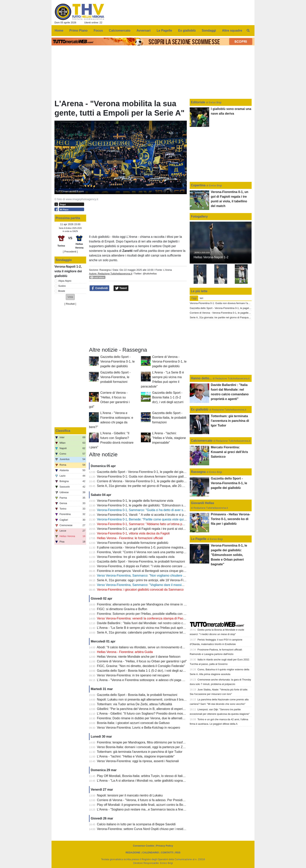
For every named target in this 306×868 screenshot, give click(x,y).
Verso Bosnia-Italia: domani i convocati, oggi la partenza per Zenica (144, 747)
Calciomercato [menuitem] (120, 31)
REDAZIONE (133, 853)
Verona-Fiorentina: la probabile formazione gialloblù (133, 543)
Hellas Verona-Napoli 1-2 (211, 257)
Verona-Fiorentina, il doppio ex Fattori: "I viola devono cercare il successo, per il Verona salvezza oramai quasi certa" (178, 566)
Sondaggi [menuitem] (209, 31)
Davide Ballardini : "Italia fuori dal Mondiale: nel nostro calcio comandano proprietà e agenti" (161, 623)
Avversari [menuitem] (143, 31)
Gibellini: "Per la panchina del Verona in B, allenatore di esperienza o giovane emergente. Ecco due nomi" (170, 709)
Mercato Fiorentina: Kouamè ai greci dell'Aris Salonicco (229, 452)
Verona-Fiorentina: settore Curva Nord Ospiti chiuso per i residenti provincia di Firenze (157, 829)
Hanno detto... (201, 378)
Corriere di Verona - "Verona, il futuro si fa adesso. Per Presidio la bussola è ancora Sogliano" (162, 800)
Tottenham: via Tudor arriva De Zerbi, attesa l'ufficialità (134, 704)
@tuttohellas (150, 274)
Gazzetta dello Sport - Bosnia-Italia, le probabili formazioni (169, 418)
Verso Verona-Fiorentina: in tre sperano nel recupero (133, 675)
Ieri (201, 298)
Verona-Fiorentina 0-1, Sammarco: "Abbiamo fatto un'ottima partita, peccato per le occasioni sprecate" (168, 524)
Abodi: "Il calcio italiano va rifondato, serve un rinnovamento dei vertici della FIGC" (154, 647)
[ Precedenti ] (70, 252)
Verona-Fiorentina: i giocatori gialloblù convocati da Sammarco (140, 590)
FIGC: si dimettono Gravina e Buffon (122, 609)
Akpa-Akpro (65, 281)
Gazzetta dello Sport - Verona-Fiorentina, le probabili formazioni (115, 377)
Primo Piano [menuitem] (79, 31)
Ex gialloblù (200, 409)
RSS (178, 853)
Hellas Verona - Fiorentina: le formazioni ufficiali (130, 538)
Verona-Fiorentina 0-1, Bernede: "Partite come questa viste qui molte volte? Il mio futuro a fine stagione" (169, 519)
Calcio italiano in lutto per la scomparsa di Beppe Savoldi (136, 824)
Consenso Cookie (143, 846)
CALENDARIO (151, 853)
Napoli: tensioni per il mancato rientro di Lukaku (130, 795)
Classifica (63, 431)
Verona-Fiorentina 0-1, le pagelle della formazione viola (135, 501)
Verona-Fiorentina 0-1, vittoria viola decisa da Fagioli (133, 533)
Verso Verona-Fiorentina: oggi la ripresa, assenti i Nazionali (138, 761)
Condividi (100, 288)
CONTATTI (167, 853)
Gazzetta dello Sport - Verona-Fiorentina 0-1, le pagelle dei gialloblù (117, 361)
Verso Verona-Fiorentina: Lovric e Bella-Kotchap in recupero (139, 728)
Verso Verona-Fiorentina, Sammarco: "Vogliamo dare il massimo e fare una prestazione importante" (166, 585)
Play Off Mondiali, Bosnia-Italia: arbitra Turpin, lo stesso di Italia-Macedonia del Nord (155, 776)
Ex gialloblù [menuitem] (187, 31)
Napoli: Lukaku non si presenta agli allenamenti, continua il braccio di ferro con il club (156, 699)
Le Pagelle (199, 539)
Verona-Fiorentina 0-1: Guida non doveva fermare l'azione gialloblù (143, 476)
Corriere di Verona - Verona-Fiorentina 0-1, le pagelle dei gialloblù (169, 361)
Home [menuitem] (59, 31)
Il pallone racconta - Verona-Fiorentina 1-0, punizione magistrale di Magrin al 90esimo (156, 547)
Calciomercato (202, 441)
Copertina (198, 185)
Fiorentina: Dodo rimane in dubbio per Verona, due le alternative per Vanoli (149, 718)
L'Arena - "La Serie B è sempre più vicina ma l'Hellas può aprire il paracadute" (151, 628)
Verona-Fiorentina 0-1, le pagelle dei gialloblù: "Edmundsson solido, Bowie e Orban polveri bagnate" (166, 505)
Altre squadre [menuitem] (232, 31)
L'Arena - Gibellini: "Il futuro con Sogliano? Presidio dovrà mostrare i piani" (148, 714)
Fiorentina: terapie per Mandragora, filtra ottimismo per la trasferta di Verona (150, 742)
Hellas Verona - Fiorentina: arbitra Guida (125, 652)
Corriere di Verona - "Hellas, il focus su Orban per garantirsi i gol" (142, 661)
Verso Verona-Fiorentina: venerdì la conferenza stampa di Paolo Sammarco (149, 618)
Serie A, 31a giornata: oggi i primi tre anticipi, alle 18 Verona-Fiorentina (146, 580)
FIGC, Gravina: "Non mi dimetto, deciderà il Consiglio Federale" (141, 666)
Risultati (70, 304)
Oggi (194, 298)
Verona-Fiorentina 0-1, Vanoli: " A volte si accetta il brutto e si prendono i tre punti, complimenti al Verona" (170, 515)
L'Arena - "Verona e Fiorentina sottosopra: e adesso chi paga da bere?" (146, 680)
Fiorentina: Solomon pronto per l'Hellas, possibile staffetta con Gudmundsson (150, 614)
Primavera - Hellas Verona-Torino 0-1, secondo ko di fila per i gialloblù (230, 519)
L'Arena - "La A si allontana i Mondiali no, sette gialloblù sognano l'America (149, 781)
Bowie (62, 291)
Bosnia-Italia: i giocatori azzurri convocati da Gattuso (133, 723)
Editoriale (198, 102)
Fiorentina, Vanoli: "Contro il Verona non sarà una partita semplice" (143, 552)
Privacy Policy (165, 846)
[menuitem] (248, 31)
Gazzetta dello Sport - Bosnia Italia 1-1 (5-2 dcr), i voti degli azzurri (168, 397)
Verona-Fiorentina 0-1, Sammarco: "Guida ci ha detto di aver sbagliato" (146, 510)
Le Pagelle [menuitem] (164, 31)
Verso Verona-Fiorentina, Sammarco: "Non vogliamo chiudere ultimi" (144, 576)
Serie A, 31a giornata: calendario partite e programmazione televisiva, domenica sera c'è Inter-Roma (166, 632)
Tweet (121, 288)
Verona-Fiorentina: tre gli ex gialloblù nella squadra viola (136, 557)
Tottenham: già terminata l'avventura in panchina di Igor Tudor (140, 752)
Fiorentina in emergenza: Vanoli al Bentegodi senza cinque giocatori (144, 571)
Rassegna (105, 270)
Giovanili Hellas (202, 503)
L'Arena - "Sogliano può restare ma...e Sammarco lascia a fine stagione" (147, 809)
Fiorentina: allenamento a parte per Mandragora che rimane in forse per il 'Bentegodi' (156, 604)
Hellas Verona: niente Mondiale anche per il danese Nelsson (139, 657)
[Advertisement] (138, 319)
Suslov (62, 286)
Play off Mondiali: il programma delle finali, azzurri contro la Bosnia (143, 805)
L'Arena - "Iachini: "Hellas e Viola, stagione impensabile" (169, 438)
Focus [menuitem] (98, 31)
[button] (70, 297)
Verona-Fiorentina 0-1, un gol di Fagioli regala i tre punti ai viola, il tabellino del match (156, 529)
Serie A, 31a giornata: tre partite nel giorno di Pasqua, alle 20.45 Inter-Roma (150, 486)
